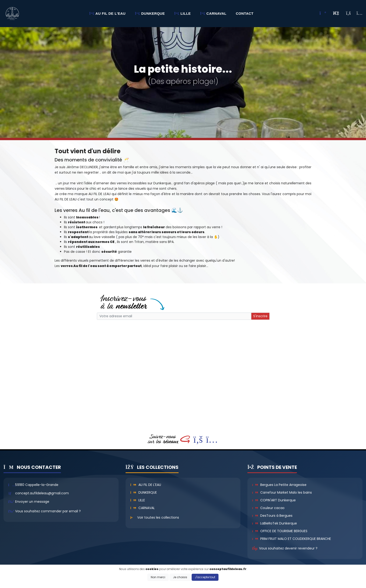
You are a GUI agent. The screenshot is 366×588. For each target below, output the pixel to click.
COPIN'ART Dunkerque (274, 500)
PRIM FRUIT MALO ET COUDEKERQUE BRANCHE (291, 539)
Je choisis (180, 577)
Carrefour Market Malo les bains (282, 492)
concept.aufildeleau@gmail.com (42, 493)
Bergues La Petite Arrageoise (279, 485)
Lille (138, 500)
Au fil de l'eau (146, 485)
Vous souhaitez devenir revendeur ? (288, 548)
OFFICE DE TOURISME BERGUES (280, 531)
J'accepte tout (205, 577)
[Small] (174, 316)
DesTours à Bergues (272, 516)
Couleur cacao (268, 508)
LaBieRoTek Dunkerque (274, 523)
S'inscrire (260, 316)
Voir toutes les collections (158, 517)
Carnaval (143, 508)
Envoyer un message (32, 502)
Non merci (158, 577)
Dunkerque (144, 492)
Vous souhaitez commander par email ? (48, 511)
